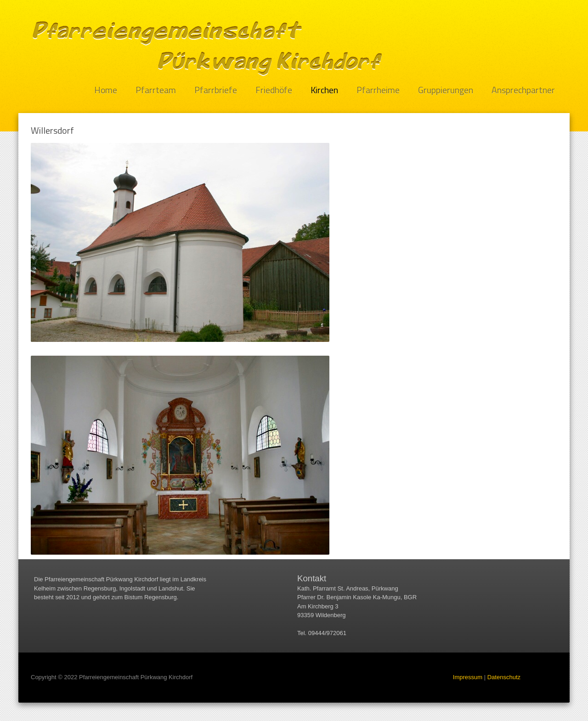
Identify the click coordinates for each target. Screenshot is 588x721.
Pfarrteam (156, 90)
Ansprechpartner (523, 90)
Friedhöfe (274, 90)
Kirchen (324, 90)
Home (106, 90)
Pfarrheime (378, 90)
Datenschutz (504, 677)
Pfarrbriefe (216, 90)
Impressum (468, 677)
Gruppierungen (446, 90)
